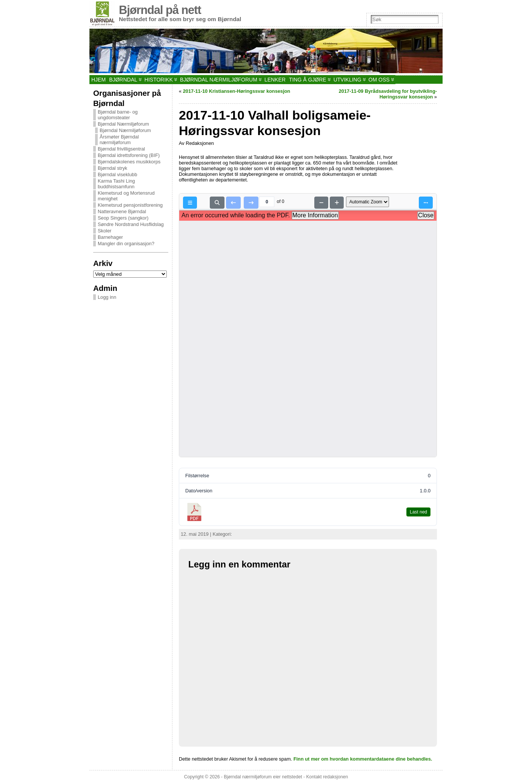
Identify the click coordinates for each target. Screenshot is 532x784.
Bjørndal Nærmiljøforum (123, 124)
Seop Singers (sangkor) (123, 218)
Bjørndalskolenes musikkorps (129, 162)
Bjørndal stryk (112, 168)
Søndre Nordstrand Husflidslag (131, 224)
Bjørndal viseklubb (118, 174)
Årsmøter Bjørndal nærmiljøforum (119, 140)
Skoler (105, 231)
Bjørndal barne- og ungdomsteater (118, 115)
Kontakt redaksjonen (327, 777)
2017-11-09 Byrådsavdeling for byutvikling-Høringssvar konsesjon (388, 94)
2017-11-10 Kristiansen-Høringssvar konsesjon (237, 91)
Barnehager (110, 237)
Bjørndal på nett (160, 10)
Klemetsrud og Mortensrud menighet (126, 196)
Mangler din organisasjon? (126, 244)
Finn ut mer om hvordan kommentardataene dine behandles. (363, 759)
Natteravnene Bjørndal (122, 211)
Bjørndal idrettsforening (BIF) (129, 155)
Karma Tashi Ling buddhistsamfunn (116, 184)
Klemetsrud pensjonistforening (130, 205)
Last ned (418, 512)
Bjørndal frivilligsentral (121, 149)
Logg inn (107, 297)
